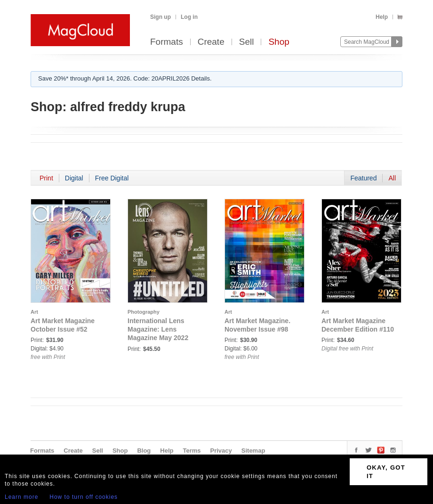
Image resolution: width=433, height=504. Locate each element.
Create (211, 42)
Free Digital (112, 178)
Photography (144, 312)
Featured (363, 178)
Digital (74, 178)
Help (382, 17)
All (392, 178)
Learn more (21, 497)
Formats (167, 42)
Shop (279, 42)
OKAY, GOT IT (386, 472)
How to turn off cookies (84, 497)
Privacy (221, 451)
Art (34, 312)
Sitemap (253, 451)
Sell (247, 42)
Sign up (160, 17)
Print (46, 178)
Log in (189, 17)
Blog (144, 451)
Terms (192, 451)
